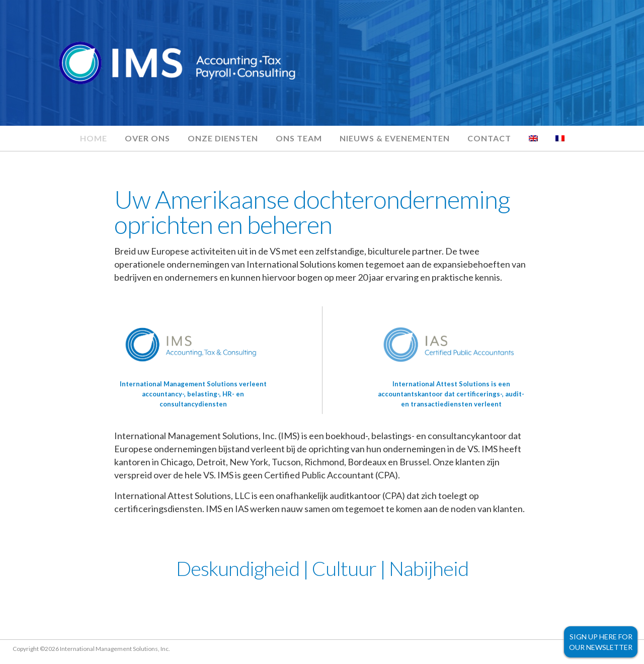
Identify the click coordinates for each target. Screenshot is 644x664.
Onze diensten (223, 138)
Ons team (299, 138)
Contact (489, 138)
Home (94, 138)
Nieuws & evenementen (395, 138)
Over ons (147, 138)
